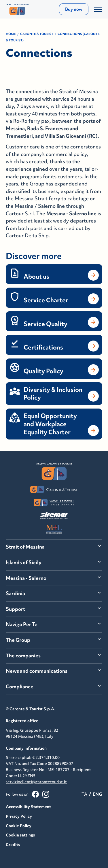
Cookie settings (20, 835)
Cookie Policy (19, 826)
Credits (13, 845)
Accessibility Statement (28, 807)
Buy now (74, 9)
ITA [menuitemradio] (84, 794)
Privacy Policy (19, 816)
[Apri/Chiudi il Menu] (98, 9)
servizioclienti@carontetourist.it (36, 782)
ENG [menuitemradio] (97, 794)
